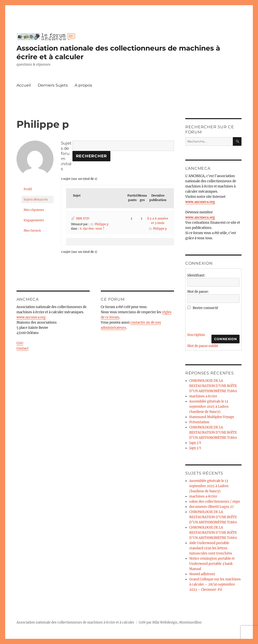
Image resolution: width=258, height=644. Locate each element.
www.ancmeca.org (31, 317)
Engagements (34, 220)
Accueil (24, 85)
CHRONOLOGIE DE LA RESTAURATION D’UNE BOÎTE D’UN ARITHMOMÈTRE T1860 (213, 386)
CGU (20, 343)
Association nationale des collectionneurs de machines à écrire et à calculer (75, 622)
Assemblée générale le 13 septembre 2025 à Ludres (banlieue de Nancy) (209, 407)
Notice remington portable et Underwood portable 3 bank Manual (212, 564)
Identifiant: (196, 275)
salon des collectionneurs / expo (215, 502)
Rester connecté (205, 308)
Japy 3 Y (195, 443)
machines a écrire (203, 396)
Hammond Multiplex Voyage (212, 417)
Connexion (225, 339)
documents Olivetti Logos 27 (212, 507)
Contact (23, 348)
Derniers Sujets (53, 85)
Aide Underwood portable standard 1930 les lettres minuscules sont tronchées (211, 548)
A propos (83, 85)
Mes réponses (34, 210)
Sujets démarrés (36, 199)
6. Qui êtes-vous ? (92, 229)
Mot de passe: (198, 292)
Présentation (199, 422)
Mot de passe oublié (203, 346)
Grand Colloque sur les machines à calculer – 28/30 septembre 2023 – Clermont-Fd (215, 584)
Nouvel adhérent (202, 574)
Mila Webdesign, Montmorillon (177, 622)
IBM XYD (83, 218)
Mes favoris (32, 230)
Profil (28, 189)
